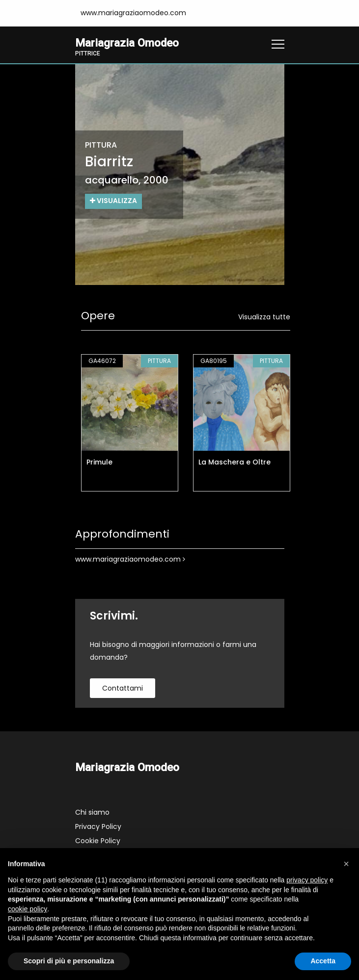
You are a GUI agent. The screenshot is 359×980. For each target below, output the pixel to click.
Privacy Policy (98, 826)
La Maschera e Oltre (235, 462)
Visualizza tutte (264, 317)
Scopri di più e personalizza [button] (69, 961)
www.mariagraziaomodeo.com (130, 559)
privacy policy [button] (307, 880)
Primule (99, 462)
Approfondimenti (122, 534)
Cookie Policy (98, 841)
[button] (346, 864)
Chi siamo (92, 812)
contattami (123, 688)
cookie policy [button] (28, 909)
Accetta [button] (323, 961)
